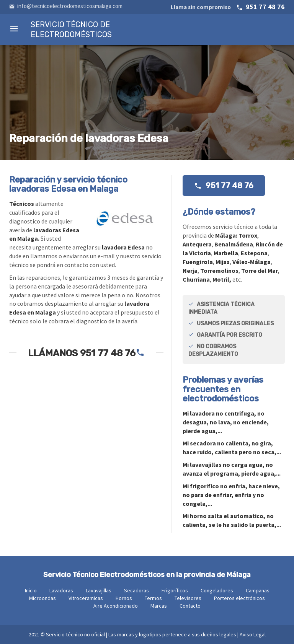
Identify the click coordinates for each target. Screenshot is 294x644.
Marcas (159, 606)
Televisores (188, 598)
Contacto (190, 606)
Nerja (190, 271)
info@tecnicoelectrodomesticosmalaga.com (66, 6)
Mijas (223, 262)
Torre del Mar (260, 271)
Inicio (31, 590)
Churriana (196, 279)
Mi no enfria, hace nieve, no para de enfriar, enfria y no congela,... (231, 495)
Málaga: (227, 235)
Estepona (254, 253)
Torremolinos (219, 271)
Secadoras (136, 590)
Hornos (124, 598)
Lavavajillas (99, 590)
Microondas (42, 598)
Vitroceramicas (86, 598)
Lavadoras (61, 590)
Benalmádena (234, 244)
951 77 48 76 (228, 7)
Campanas (258, 590)
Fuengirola (198, 262)
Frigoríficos (175, 590)
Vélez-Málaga (252, 262)
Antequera (197, 244)
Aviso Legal (253, 634)
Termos (153, 598)
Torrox (248, 235)
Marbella (226, 253)
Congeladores (217, 590)
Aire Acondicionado (116, 606)
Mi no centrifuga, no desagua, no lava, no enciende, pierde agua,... (226, 422)
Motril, (222, 279)
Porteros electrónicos (239, 598)
